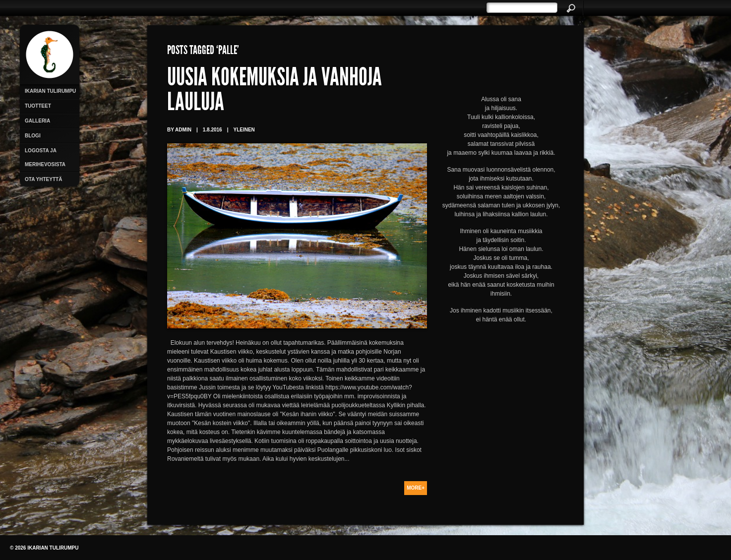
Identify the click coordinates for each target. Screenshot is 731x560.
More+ (416, 488)
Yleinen (244, 130)
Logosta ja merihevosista (45, 157)
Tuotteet (38, 106)
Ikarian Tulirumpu (50, 91)
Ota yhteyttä (43, 179)
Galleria (37, 121)
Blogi (33, 136)
